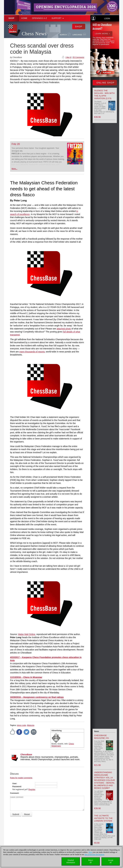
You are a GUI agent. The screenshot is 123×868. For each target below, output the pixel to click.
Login (107, 19)
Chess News (34, 34)
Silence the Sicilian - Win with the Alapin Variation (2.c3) (104, 94)
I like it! (68, 57)
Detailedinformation (71, 861)
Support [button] (58, 18)
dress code (22, 725)
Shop (12, 18)
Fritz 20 (16, 144)
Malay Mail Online (27, 634)
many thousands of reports (32, 352)
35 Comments (78, 57)
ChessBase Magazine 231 (102, 737)
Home (24, 18)
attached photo (64, 329)
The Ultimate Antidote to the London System (103, 818)
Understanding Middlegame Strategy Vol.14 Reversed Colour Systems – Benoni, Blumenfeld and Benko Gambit (104, 780)
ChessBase (26, 755)
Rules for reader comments (21, 778)
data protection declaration (94, 855)
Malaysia (31, 725)
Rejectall (91, 861)
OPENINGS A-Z (40, 18)
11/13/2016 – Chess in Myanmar (26, 677)
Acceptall (111, 861)
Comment (14, 793)
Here (90, 852)
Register (32, 789)
